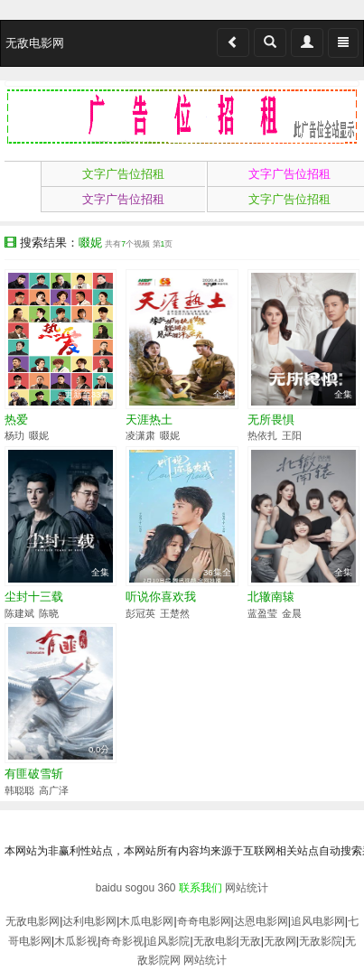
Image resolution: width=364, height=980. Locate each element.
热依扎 (262, 435)
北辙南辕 (271, 597)
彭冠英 (140, 613)
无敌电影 (215, 941)
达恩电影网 (261, 921)
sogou (140, 888)
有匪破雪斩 (34, 774)
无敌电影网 (33, 921)
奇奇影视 (122, 941)
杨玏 (14, 435)
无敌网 (280, 941)
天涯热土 (149, 420)
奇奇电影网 (204, 921)
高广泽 (54, 790)
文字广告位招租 (123, 174)
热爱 (16, 420)
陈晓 (49, 613)
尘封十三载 (34, 597)
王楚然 (175, 613)
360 (167, 888)
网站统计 (247, 888)
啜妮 (39, 435)
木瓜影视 (76, 941)
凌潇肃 (140, 435)
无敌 (250, 941)
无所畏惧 (271, 420)
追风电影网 (318, 921)
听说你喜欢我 (161, 597)
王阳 (292, 435)
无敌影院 (321, 941)
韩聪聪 (19, 790)
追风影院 (168, 941)
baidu (109, 888)
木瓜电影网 (146, 921)
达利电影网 (89, 921)
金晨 (292, 613)
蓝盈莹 (262, 613)
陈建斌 (19, 613)
